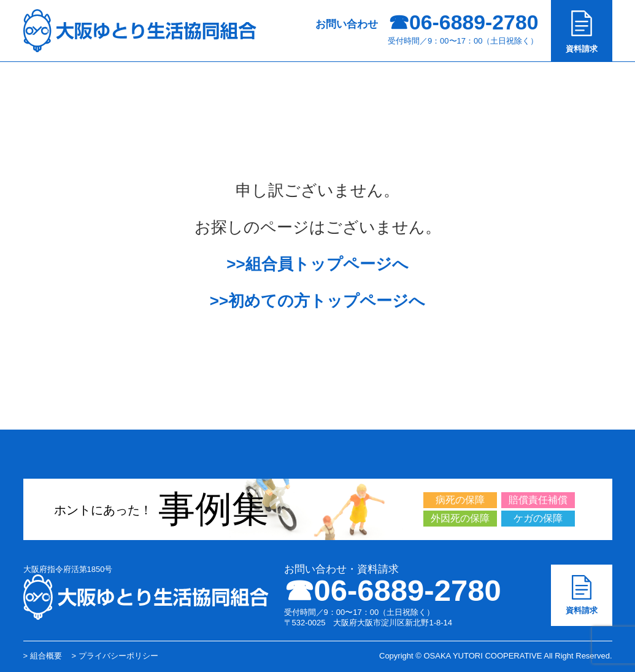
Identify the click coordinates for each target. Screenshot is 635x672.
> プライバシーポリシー (115, 656)
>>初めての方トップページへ (317, 301)
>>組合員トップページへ (317, 264)
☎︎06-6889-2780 (393, 590)
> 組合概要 (43, 656)
